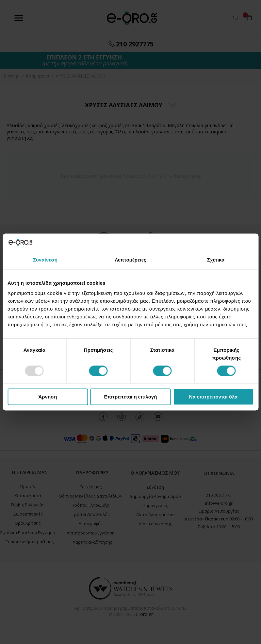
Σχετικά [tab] (216, 260)
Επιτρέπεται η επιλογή (131, 397)
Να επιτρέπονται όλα (213, 397)
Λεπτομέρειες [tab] (130, 260)
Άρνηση (48, 397)
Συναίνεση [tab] (45, 260)
